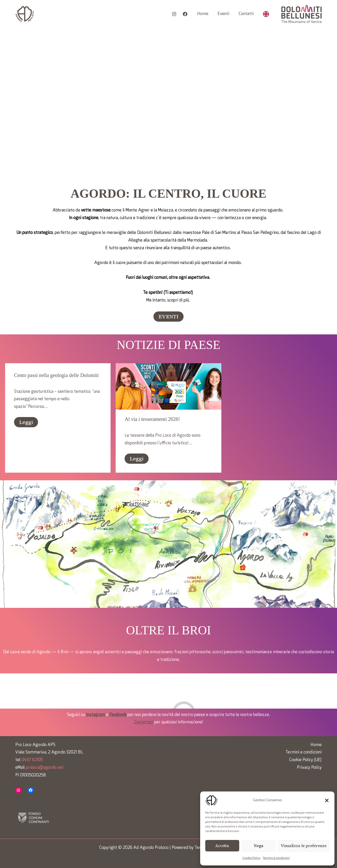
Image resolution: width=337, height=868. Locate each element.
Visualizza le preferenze (304, 846)
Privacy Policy (309, 768)
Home (203, 14)
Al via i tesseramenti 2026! (152, 419)
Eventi (223, 14)
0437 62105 (32, 760)
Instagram (95, 715)
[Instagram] (174, 14)
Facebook (118, 715)
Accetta (222, 846)
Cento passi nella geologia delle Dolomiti (56, 375)
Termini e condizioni (276, 858)
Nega (259, 846)
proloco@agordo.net (45, 768)
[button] (327, 800)
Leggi (26, 422)
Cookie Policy (251, 858)
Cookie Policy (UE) (305, 760)
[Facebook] (185, 14)
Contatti (246, 14)
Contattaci (144, 722)
